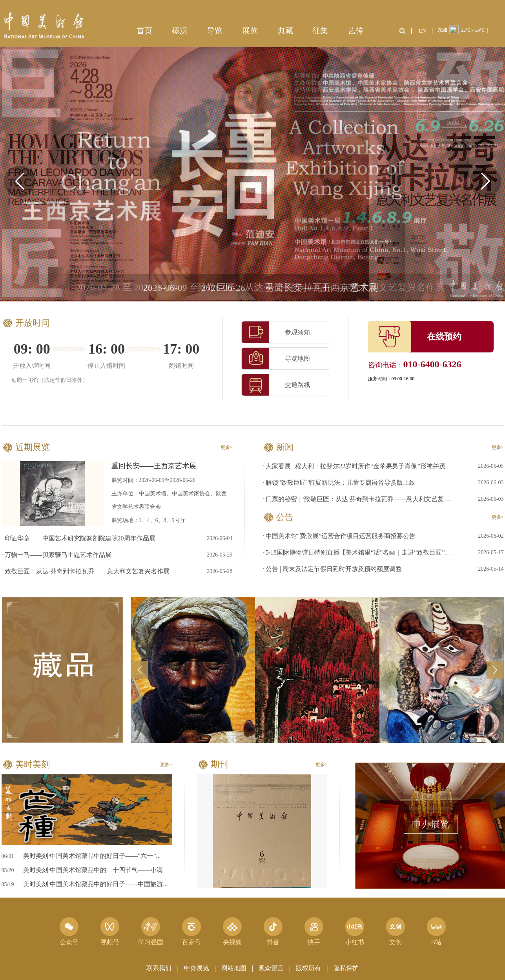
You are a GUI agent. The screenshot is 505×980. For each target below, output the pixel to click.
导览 (215, 31)
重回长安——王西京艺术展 (154, 466)
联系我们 (159, 968)
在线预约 (444, 337)
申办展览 (431, 824)
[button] (485, 181)
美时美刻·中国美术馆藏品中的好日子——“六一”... (92, 856)
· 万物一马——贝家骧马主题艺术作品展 (57, 555)
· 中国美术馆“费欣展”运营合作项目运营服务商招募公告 (339, 536)
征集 (320, 31)
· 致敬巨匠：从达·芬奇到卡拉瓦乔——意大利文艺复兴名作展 (86, 571)
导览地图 (276, 359)
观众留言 (271, 968)
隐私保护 (346, 968)
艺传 (356, 31)
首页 (144, 31)
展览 (250, 31)
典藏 (285, 31)
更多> (227, 447)
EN (422, 31)
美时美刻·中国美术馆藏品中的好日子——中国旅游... (95, 884)
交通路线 (276, 385)
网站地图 (234, 968)
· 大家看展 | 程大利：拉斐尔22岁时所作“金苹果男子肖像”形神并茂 (354, 466)
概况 (180, 31)
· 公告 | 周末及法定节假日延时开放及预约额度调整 (332, 569)
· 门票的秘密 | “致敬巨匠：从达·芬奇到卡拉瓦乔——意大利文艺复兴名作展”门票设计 (359, 499)
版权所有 (308, 968)
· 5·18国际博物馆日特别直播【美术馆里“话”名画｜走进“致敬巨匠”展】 (359, 552)
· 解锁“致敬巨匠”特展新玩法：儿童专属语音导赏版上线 (339, 483)
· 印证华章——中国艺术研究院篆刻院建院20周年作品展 (78, 538)
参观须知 (276, 332)
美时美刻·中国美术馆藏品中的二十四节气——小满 (93, 870)
